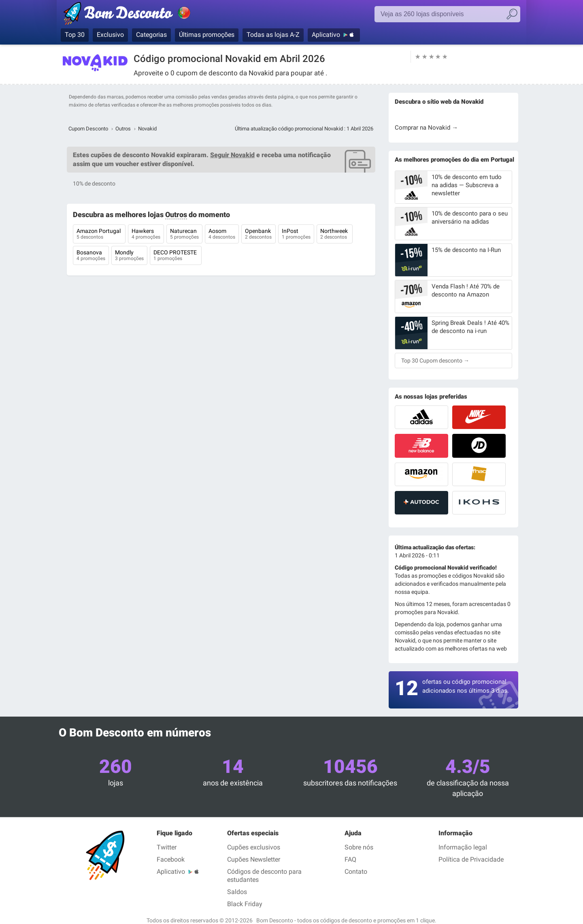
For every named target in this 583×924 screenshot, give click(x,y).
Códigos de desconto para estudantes (264, 876)
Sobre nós (359, 847)
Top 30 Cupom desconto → (435, 361)
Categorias (151, 35)
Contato (356, 872)
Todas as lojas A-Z (273, 35)
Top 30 (75, 35)
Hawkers (146, 235)
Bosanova (91, 256)
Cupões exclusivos (254, 847)
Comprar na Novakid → (426, 128)
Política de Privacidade (471, 859)
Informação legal (463, 847)
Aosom (222, 235)
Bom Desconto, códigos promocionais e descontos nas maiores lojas (136, 15)
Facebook (171, 859)
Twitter (167, 847)
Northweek (335, 235)
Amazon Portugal (99, 235)
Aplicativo (326, 35)
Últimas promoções (207, 35)
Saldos (237, 892)
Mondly (129, 256)
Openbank (259, 235)
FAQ (350, 859)
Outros (123, 129)
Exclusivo (110, 35)
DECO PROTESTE (176, 256)
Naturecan (184, 235)
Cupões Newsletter (254, 859)
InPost (296, 235)
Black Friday (245, 904)
